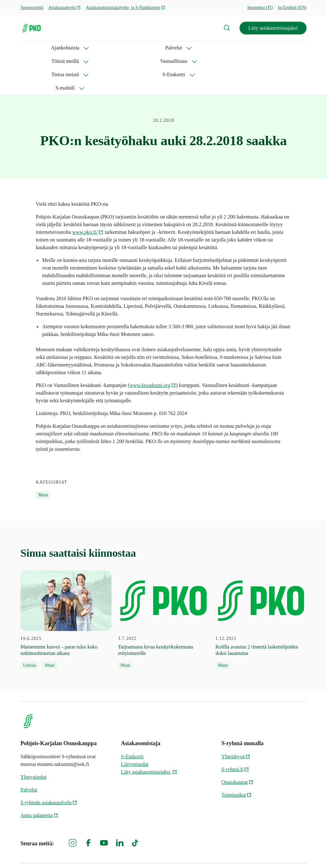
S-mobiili (30, 61)
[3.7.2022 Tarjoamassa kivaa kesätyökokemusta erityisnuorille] (163, 593)
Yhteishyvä (236, 730)
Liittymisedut (135, 737)
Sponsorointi (32, 7)
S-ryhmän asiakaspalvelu (49, 776)
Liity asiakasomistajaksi (273, 28)
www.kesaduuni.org (153, 358)
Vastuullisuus (164, 48)
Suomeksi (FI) (260, 7)
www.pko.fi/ (88, 205)
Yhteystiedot (34, 750)
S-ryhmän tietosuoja (237, 852)
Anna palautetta (39, 788)
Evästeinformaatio (288, 852)
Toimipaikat (236, 768)
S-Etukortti (255, 48)
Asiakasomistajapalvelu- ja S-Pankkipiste (126, 7)
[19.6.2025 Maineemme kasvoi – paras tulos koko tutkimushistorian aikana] (66, 593)
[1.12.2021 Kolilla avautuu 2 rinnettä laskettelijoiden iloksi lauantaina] (261, 593)
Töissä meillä (118, 48)
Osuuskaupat (237, 755)
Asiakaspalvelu (65, 7)
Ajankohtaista (35, 48)
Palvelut (76, 48)
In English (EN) (292, 7)
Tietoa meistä (210, 48)
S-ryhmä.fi (235, 742)
